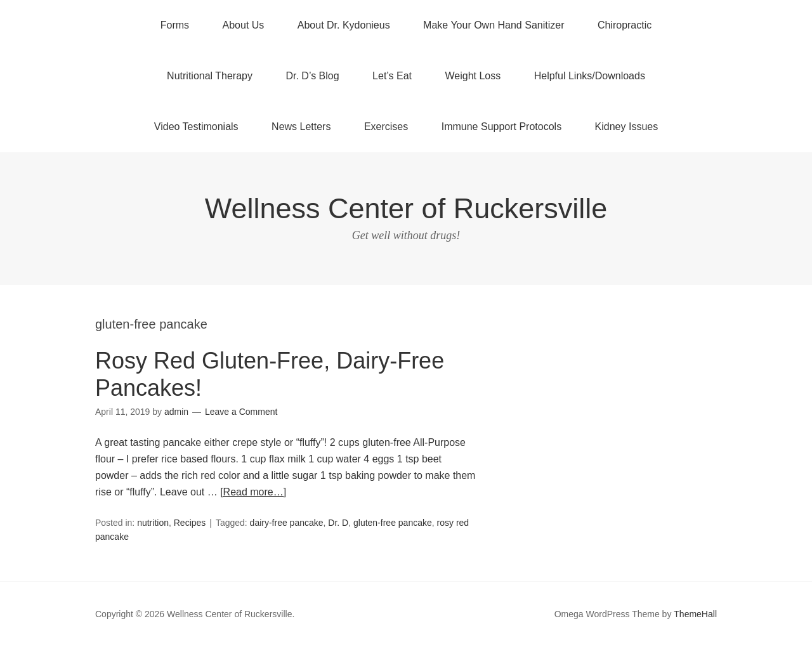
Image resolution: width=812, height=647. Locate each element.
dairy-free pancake (287, 523)
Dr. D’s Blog (312, 76)
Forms (175, 25)
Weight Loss (473, 76)
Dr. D (338, 523)
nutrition (153, 523)
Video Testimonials (196, 127)
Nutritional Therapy (210, 76)
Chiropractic (625, 25)
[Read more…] (253, 492)
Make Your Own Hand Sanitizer (494, 25)
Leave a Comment (241, 412)
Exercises (386, 127)
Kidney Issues (627, 127)
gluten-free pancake (393, 523)
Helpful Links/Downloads (590, 76)
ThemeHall (695, 614)
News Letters (301, 127)
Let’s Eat (392, 76)
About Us (244, 25)
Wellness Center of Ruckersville (406, 208)
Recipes (190, 523)
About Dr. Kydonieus (344, 25)
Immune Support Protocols (501, 127)
